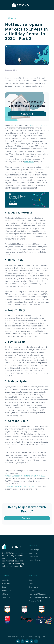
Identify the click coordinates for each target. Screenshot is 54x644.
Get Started (27, 518)
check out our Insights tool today (20, 486)
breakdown (29, 162)
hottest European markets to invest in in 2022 (25, 476)
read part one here (39, 125)
